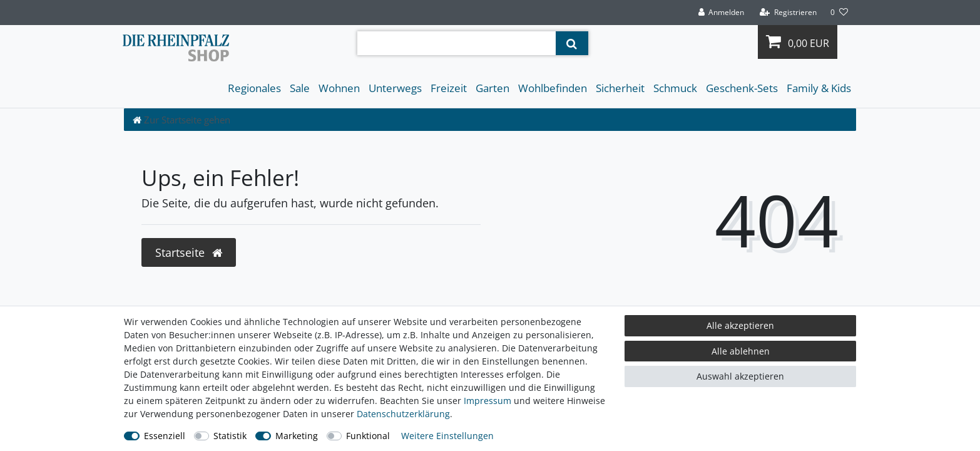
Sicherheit (620, 88)
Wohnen (339, 88)
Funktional (368, 436)
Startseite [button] (189, 252)
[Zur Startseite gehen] (181, 120)
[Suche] (572, 43)
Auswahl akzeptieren (740, 376)
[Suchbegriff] (457, 43)
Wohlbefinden (553, 88)
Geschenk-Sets (742, 88)
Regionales (254, 88)
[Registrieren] (788, 13)
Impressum (487, 401)
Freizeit (449, 88)
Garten (493, 88)
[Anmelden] (721, 13)
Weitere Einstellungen (447, 436)
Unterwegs (395, 88)
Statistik (230, 436)
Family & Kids (819, 88)
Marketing (297, 436)
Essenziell (165, 436)
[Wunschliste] (839, 13)
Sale (300, 88)
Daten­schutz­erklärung (403, 414)
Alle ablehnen (741, 351)
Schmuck (675, 88)
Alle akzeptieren (740, 325)
